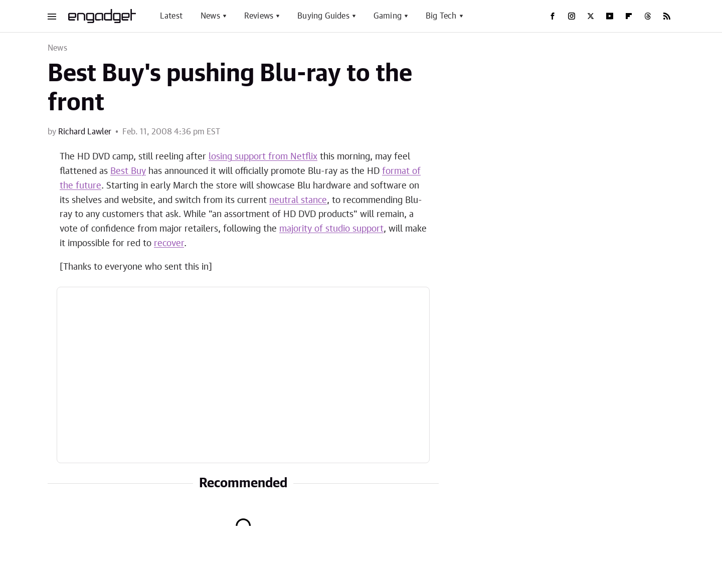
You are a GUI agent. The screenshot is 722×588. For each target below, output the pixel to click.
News (210, 16)
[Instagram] (572, 16)
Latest (171, 16)
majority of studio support (331, 229)
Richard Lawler (85, 132)
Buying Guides (323, 16)
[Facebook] (553, 16)
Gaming (388, 16)
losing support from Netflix (263, 157)
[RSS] (667, 16)
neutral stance (298, 201)
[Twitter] (591, 16)
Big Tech (441, 16)
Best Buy (128, 171)
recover (169, 244)
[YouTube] (610, 16)
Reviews (259, 16)
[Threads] (648, 16)
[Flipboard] (629, 16)
